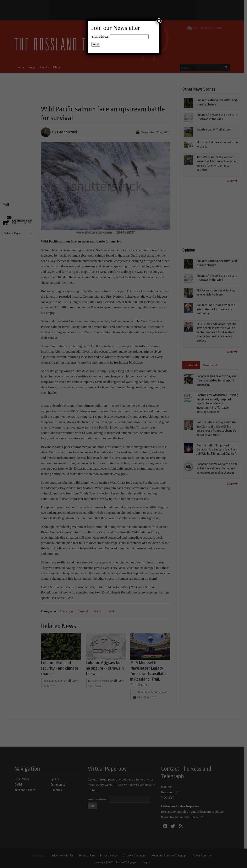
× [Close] (159, 21)
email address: (100, 37)
